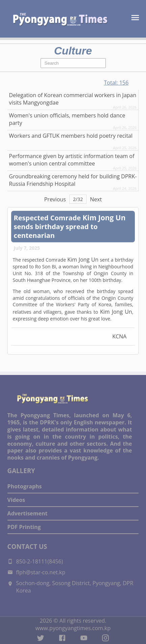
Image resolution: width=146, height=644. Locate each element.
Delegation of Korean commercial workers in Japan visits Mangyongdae (73, 99)
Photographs (25, 486)
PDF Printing (24, 527)
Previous (55, 199)
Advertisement (28, 513)
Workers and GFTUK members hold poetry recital (71, 136)
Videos (16, 500)
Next (96, 199)
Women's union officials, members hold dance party (67, 119)
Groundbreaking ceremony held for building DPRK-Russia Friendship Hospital (73, 180)
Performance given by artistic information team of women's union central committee (72, 160)
